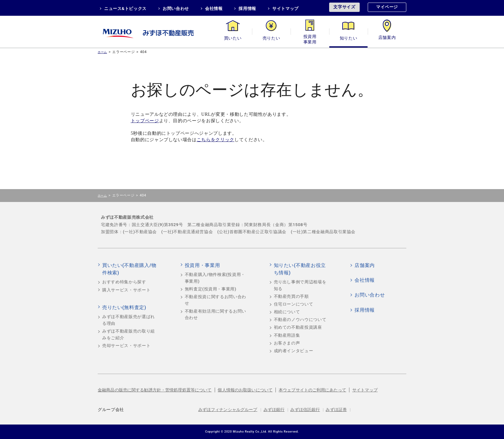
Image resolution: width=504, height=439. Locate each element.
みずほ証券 (336, 410)
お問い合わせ (176, 9)
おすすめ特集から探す (124, 282)
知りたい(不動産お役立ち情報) (300, 269)
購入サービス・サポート (126, 290)
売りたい (271, 38)
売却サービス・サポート (126, 346)
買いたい (233, 38)
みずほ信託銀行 (305, 410)
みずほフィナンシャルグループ (228, 410)
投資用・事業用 (310, 38)
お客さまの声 (287, 343)
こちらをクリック (216, 140)
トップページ (145, 121)
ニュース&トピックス (125, 9)
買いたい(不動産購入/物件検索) (129, 269)
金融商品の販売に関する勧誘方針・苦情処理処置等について (155, 390)
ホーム (102, 52)
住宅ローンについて (294, 304)
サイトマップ (285, 9)
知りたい (349, 38)
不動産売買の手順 (291, 296)
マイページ (387, 7)
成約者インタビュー (294, 351)
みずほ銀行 (274, 410)
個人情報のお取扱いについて (245, 390)
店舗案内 (387, 38)
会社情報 (214, 9)
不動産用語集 (287, 335)
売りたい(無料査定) (124, 307)
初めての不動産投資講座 (298, 327)
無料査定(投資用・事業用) (211, 289)
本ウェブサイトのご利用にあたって (312, 390)
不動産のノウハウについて (300, 320)
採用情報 (247, 9)
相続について (287, 312)
